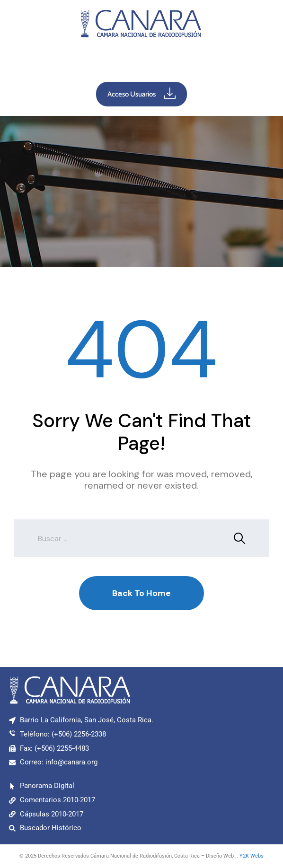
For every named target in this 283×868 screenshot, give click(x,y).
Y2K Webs (252, 856)
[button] (141, 62)
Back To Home (141, 593)
